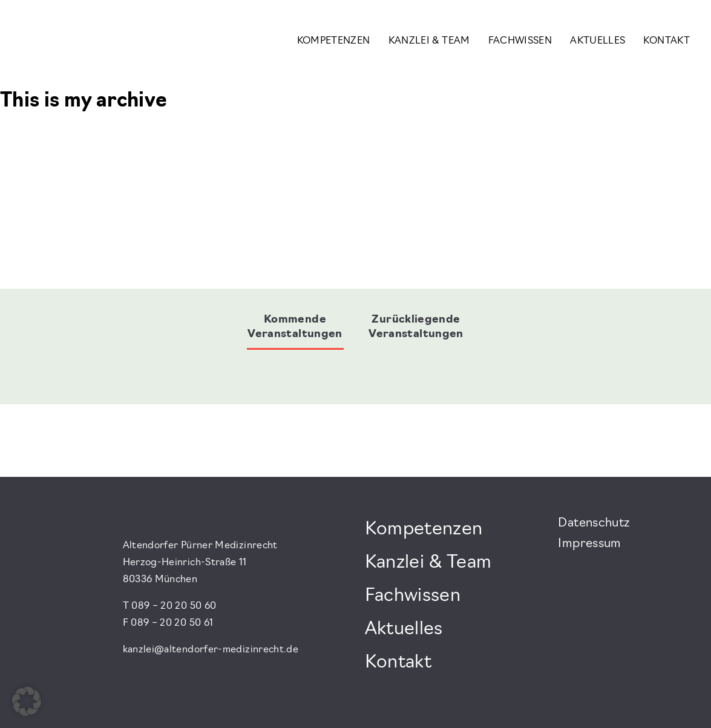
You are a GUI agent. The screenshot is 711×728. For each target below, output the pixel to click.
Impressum (589, 544)
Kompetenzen (334, 41)
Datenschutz (594, 523)
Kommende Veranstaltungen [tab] (295, 327)
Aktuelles (598, 41)
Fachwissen (520, 41)
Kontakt (667, 41)
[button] (27, 701)
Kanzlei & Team (429, 41)
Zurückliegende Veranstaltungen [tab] (416, 327)
